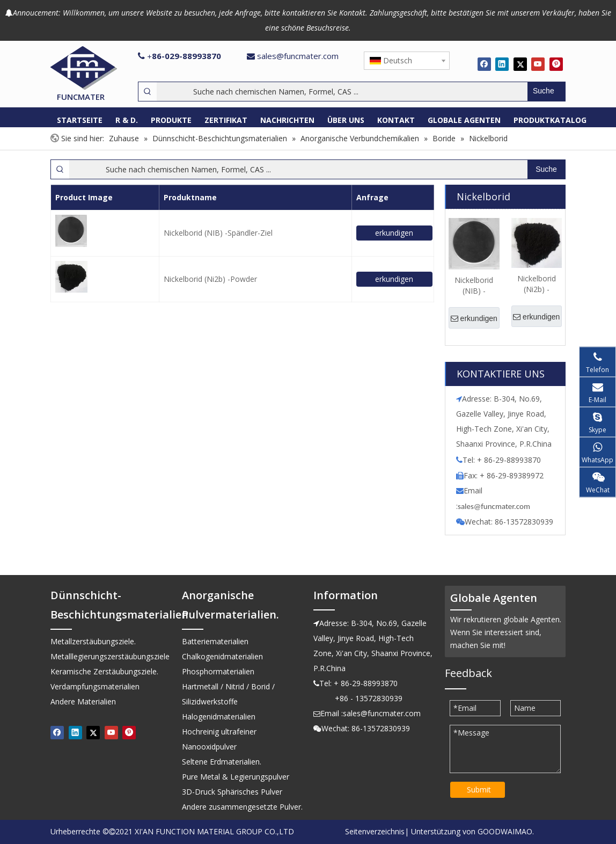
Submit (479, 790)
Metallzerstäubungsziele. (93, 641)
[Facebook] (484, 64)
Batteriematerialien (215, 641)
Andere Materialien (83, 701)
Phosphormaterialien (218, 671)
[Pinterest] (556, 64)
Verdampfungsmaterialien (95, 686)
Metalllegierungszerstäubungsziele (110, 656)
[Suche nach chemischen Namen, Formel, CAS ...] (342, 92)
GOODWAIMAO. (506, 831)
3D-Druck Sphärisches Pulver (232, 792)
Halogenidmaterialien (219, 716)
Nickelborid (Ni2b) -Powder (210, 279)
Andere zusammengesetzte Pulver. (242, 807)
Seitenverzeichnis (375, 831)
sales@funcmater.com (298, 56)
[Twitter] (520, 64)
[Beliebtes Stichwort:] (546, 92)
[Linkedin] (502, 64)
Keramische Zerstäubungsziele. (104, 671)
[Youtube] (538, 64)
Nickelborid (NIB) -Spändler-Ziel (218, 233)
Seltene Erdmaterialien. (222, 762)
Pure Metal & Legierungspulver (236, 777)
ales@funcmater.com (496, 506)
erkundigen (394, 233)
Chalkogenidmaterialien (222, 656)
